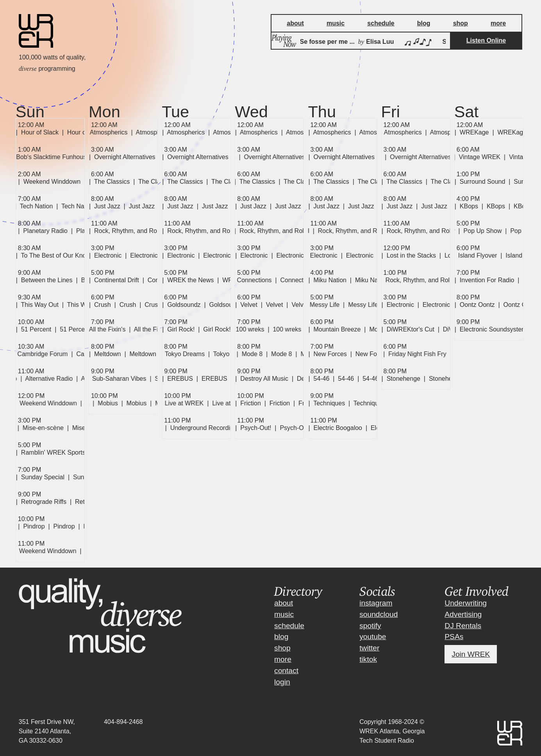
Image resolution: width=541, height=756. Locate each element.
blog (281, 637)
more (283, 659)
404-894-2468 (123, 722)
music (284, 614)
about (284, 603)
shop (282, 648)
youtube (373, 637)
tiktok (368, 659)
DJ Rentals (463, 626)
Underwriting (466, 603)
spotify (370, 626)
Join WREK (471, 654)
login (282, 682)
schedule (289, 626)
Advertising (463, 614)
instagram (376, 603)
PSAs (454, 637)
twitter (369, 648)
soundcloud (379, 614)
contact (286, 671)
